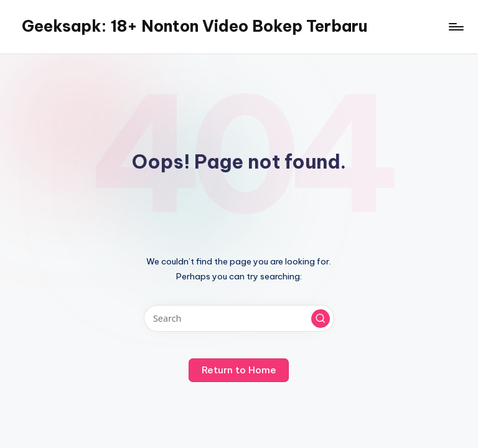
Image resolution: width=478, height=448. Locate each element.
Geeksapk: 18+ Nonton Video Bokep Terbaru (194, 26)
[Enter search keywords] (239, 318)
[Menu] (455, 27)
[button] (321, 319)
